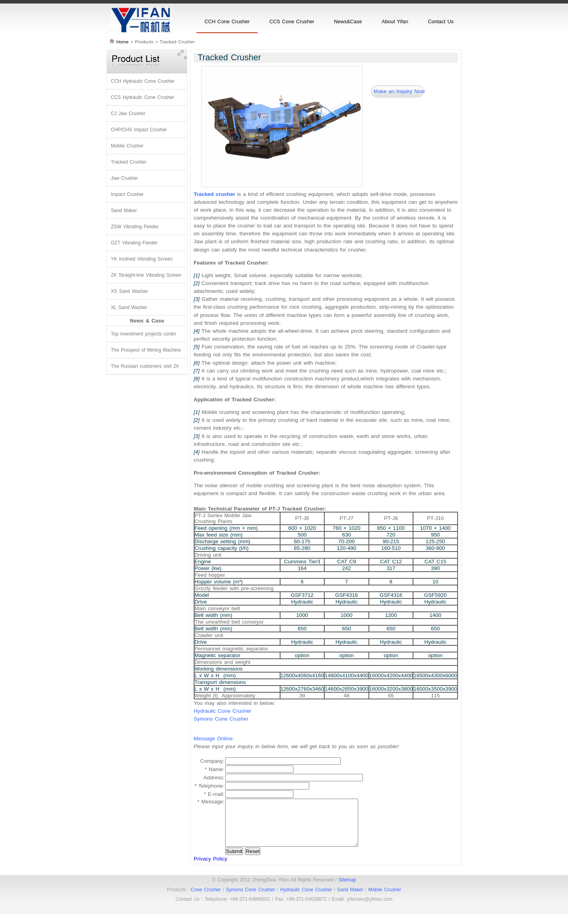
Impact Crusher (127, 194)
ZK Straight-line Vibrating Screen (146, 275)
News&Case (348, 21)
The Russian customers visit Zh (145, 366)
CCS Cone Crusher (292, 21)
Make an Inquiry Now (399, 91)
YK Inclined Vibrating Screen (142, 259)
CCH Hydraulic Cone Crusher (143, 81)
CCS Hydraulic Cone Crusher (143, 97)
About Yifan (395, 21)
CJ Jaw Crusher (128, 114)
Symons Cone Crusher (221, 719)
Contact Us (441, 21)
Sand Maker (124, 211)
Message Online (213, 739)
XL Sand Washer (129, 307)
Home (123, 42)
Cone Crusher (206, 899)
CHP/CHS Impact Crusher (139, 130)
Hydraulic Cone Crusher (222, 711)
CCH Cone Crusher (227, 21)
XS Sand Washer (129, 291)
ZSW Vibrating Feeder (135, 227)
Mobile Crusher (127, 146)
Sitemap (347, 889)
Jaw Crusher (124, 178)
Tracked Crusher (129, 162)
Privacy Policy (210, 868)
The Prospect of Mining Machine (146, 350)
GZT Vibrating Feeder (134, 243)
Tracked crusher (214, 194)
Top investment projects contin (143, 334)
